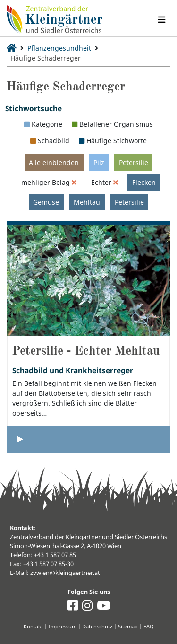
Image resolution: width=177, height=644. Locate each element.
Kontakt (33, 626)
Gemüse (46, 202)
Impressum (63, 626)
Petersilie (134, 162)
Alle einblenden (54, 162)
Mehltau (87, 202)
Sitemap (128, 626)
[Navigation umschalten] (161, 20)
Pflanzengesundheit (59, 48)
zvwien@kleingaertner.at (65, 573)
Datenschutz (97, 626)
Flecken (144, 182)
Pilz (99, 162)
